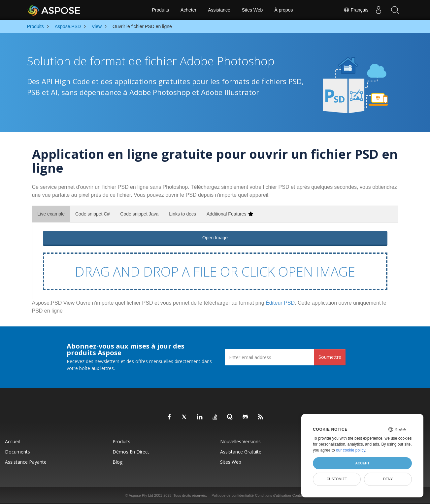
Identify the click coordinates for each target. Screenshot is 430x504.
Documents (17, 452)
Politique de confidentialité (233, 495)
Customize (337, 479)
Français (356, 10)
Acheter (188, 10)
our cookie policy (351, 450)
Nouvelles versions (240, 441)
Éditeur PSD (280, 303)
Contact (299, 495)
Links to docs (182, 214)
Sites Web (252, 10)
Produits (161, 10)
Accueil (12, 441)
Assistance (219, 10)
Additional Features (230, 214)
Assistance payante (26, 462)
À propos (283, 10)
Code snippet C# (92, 214)
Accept (362, 463)
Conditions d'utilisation (273, 495)
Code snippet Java (139, 214)
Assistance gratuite (241, 452)
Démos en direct (131, 452)
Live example (51, 214)
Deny (388, 479)
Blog (117, 462)
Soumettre (330, 357)
